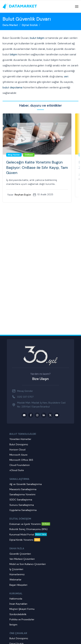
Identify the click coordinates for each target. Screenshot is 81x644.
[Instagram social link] (37, 415)
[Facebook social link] (31, 415)
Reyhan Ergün (23, 195)
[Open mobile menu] (77, 7)
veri (66, 76)
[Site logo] (20, 6)
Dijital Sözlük (30, 25)
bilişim (13, 54)
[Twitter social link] (50, 415)
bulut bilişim (37, 38)
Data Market (10, 25)
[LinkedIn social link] (44, 415)
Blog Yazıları (14, 155)
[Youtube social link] (57, 415)
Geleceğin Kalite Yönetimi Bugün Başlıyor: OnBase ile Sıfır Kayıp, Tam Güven (37, 168)
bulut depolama (12, 87)
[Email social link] (24, 415)
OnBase (29, 155)
